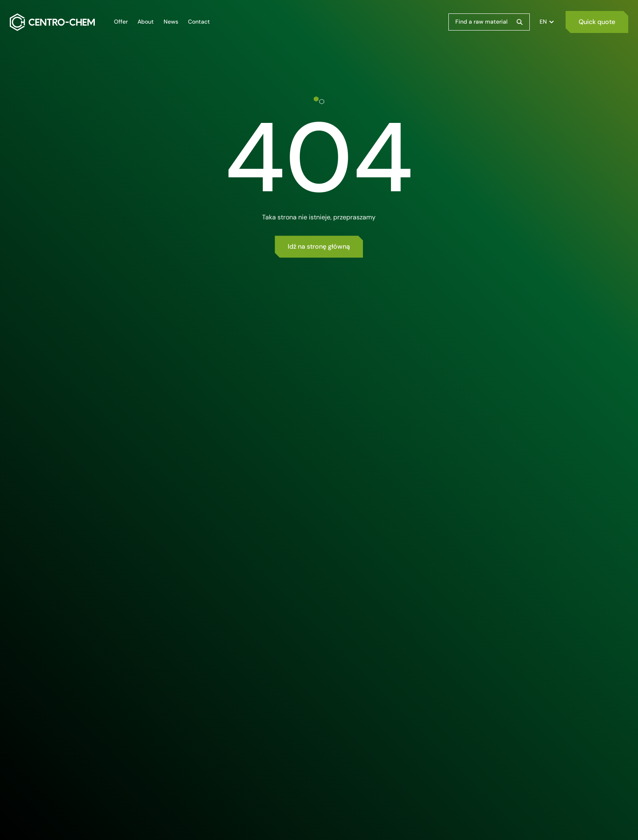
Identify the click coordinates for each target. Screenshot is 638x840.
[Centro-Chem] (52, 22)
